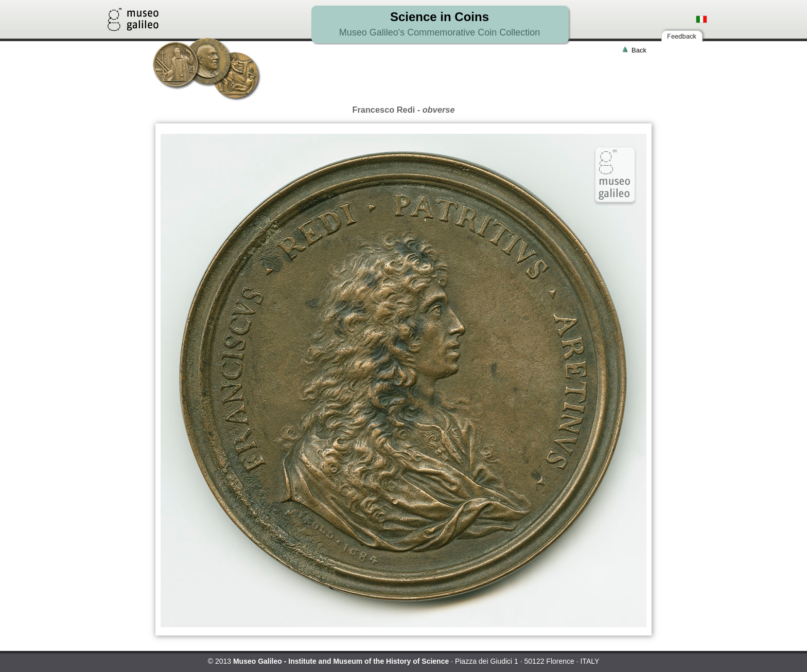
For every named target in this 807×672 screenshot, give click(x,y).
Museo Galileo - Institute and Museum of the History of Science (341, 661)
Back (639, 50)
